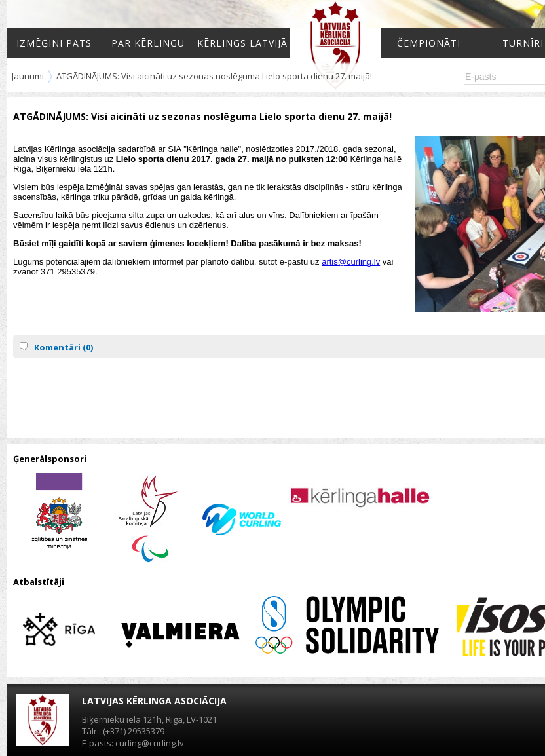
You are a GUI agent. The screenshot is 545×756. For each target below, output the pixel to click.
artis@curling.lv (351, 262)
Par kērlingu (148, 43)
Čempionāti (429, 43)
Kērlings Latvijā (242, 43)
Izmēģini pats (54, 43)
